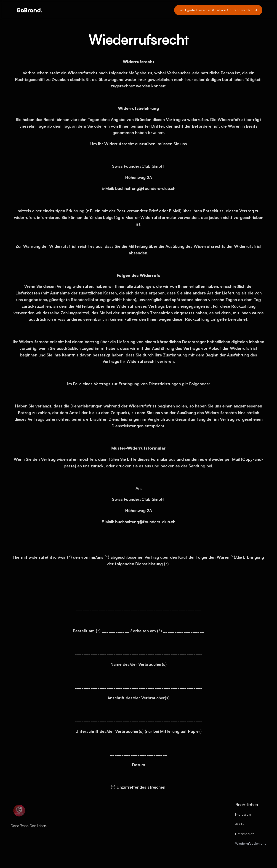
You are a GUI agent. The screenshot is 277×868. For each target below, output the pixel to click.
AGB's (240, 824)
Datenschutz (245, 834)
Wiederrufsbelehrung (251, 843)
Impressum (243, 814)
